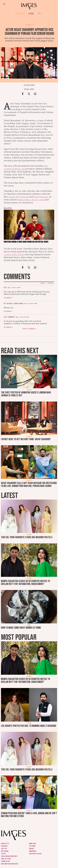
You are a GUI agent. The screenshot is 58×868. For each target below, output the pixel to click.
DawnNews (33, 851)
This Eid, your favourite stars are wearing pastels (27, 537)
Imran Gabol (30, 85)
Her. (40, 14)
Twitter (4, 849)
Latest (43, 283)
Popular (50, 283)
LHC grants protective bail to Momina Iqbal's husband (29, 726)
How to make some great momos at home (21, 628)
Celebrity (20, 14)
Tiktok (3, 854)
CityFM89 (32, 846)
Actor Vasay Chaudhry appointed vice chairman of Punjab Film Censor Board (29, 32)
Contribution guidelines (10, 864)
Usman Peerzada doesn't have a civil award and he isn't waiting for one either (29, 815)
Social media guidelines (9, 856)
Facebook (4, 846)
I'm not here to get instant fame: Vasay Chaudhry (26, 439)
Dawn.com (32, 844)
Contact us (5, 844)
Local (31, 14)
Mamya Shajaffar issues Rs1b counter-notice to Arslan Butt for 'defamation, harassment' (25, 583)
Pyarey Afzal (38, 200)
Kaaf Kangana (41, 197)
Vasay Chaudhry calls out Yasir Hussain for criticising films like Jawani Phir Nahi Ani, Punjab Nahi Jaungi (29, 485)
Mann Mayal (24, 200)
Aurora (31, 849)
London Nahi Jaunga (14, 255)
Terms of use (5, 861)
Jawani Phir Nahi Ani (19, 197)
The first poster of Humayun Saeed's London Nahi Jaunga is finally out (26, 394)
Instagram (5, 851)
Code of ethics (6, 859)
